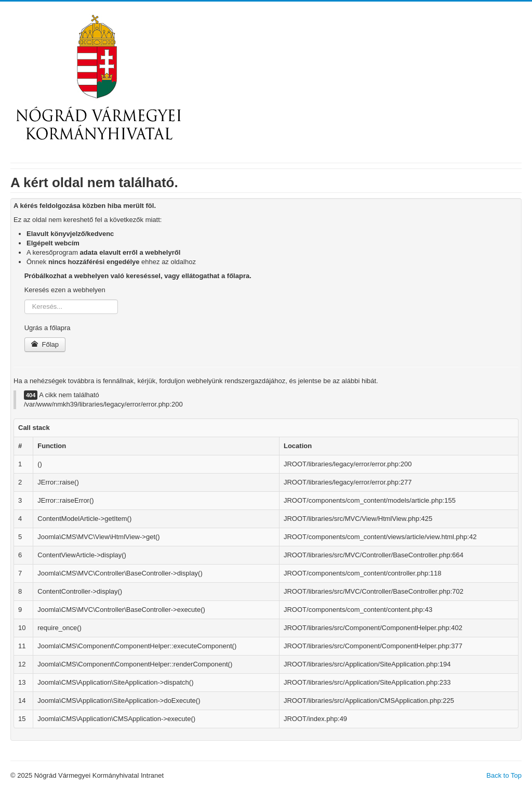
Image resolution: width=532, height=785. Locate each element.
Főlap (45, 344)
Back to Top (504, 775)
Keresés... (25, 300)
